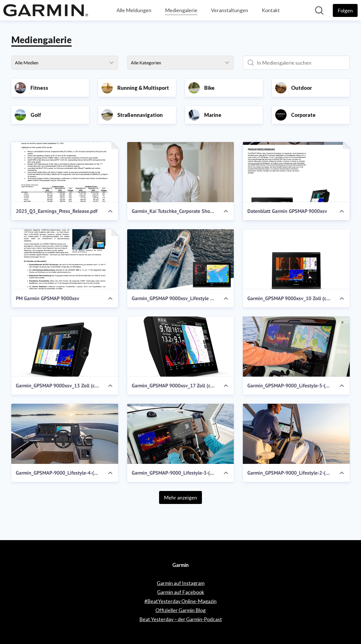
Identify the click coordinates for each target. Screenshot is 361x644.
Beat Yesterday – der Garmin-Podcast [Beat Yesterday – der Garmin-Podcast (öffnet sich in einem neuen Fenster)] (181, 619)
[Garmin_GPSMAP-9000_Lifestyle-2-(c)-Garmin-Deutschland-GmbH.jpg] (296, 434)
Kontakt (271, 10)
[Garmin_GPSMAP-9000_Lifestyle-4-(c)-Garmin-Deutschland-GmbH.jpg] (65, 434)
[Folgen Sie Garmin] (345, 10)
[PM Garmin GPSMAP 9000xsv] (65, 259)
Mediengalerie (181, 9)
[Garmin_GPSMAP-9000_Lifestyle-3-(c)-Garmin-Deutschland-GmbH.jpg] (181, 434)
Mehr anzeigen (180, 497)
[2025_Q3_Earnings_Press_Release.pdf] (65, 172)
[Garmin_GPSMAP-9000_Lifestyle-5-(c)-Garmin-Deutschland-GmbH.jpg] (296, 347)
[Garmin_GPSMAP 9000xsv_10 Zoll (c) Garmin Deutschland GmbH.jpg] (296, 259)
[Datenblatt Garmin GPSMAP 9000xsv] (296, 172)
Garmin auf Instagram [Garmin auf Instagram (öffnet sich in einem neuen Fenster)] (181, 583)
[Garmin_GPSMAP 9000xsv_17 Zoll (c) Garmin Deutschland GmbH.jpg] (181, 347)
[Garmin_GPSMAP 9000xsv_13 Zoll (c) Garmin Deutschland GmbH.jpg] (65, 347)
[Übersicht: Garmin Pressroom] (46, 10)
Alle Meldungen (134, 10)
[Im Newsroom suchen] (319, 10)
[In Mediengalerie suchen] (296, 63)
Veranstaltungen (230, 10)
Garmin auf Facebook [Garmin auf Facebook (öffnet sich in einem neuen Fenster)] (181, 592)
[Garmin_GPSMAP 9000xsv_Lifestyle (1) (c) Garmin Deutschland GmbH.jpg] (181, 259)
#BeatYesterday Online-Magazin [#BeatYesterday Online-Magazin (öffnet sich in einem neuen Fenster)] (180, 601)
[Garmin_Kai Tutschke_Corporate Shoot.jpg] (181, 172)
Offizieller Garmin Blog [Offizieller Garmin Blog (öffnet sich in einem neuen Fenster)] (180, 610)
